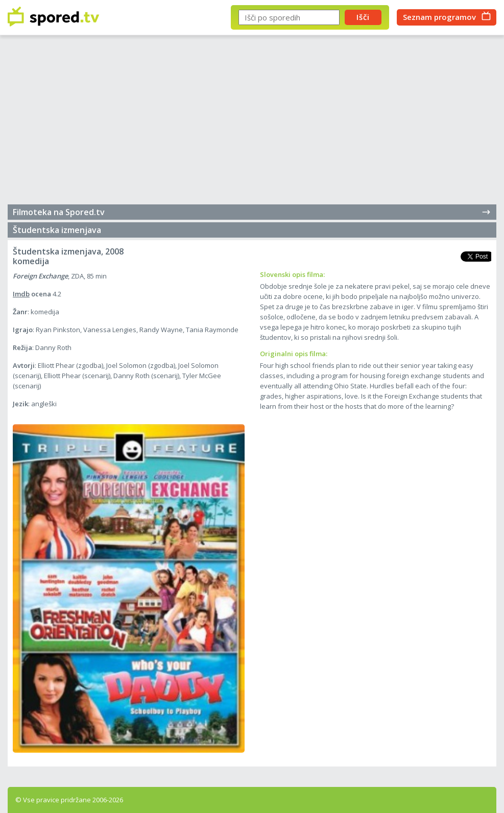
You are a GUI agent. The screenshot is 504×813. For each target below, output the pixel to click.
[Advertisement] (252, 123)
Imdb (21, 294)
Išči (363, 17)
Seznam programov (439, 17)
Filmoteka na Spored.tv (252, 212)
